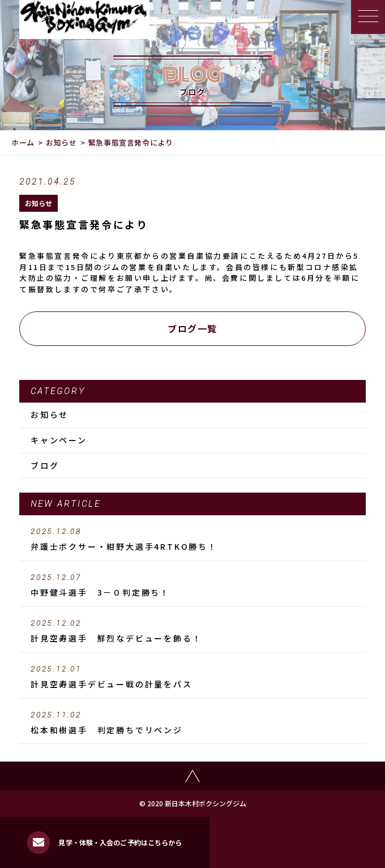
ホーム (23, 142)
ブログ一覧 (192, 328)
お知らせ (61, 142)
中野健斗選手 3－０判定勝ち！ (192, 585)
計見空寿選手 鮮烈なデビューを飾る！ (192, 631)
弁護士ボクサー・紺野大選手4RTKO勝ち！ (192, 540)
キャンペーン (59, 440)
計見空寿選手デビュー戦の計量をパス (192, 677)
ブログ (45, 465)
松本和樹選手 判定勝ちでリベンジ (192, 723)
